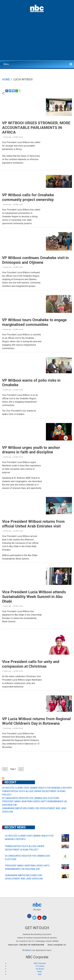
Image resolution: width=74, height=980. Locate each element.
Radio (40, 972)
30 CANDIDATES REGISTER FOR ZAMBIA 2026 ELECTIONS (31, 798)
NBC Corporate (40, 963)
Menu (6, 64)
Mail (40, 974)
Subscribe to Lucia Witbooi (3, 778)
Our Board (40, 969)
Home (6, 79)
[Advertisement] (37, 39)
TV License (40, 966)
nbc (37, 905)
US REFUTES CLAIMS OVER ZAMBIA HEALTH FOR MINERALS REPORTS (37, 788)
